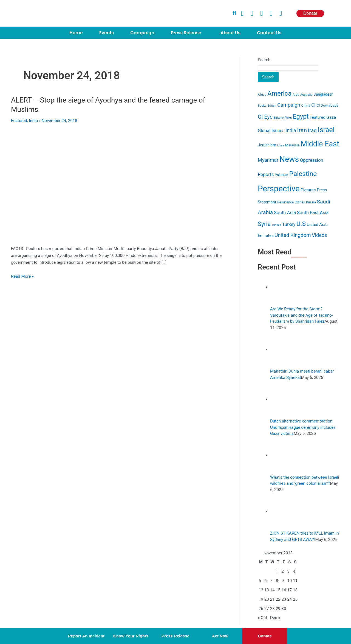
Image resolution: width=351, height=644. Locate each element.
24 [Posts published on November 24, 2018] (289, 599)
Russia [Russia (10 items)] (311, 202)
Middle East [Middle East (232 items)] (320, 144)
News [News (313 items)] (289, 159)
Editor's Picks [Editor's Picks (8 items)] (283, 118)
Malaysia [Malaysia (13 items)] (292, 145)
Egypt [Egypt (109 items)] (301, 117)
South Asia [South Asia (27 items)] (285, 212)
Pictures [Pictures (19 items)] (308, 190)
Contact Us (269, 33)
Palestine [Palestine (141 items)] (303, 174)
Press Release (186, 33)
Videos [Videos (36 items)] (319, 235)
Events (107, 33)
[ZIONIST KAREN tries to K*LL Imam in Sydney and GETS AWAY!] (286, 511)
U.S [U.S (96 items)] (301, 224)
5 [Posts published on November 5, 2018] (260, 581)
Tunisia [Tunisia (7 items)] (276, 225)
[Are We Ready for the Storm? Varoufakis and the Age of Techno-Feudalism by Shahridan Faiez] (286, 287)
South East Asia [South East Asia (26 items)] (313, 213)
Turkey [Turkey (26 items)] (289, 224)
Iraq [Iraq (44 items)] (312, 130)
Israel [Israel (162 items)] (326, 130)
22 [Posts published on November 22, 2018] (278, 599)
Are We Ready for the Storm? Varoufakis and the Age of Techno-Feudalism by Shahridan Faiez (302, 315)
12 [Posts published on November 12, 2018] (261, 590)
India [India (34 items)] (291, 130)
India (33, 121)
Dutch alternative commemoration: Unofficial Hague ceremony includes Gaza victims (303, 427)
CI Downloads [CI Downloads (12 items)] (327, 105)
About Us (230, 33)
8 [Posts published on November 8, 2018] (277, 581)
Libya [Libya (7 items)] (281, 145)
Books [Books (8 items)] (262, 106)
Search (264, 60)
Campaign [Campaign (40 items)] (289, 105)
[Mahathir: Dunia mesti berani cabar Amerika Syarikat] (286, 349)
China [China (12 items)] (306, 105)
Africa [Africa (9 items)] (262, 95)
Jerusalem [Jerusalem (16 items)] (267, 145)
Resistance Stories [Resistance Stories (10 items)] (291, 202)
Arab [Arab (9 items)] (296, 95)
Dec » (275, 618)
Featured (19, 121)
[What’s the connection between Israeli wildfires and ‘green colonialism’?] (286, 455)
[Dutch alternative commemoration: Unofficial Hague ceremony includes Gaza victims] (286, 399)
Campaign (142, 33)
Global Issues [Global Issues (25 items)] (271, 131)
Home (76, 33)
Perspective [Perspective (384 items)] (279, 189)
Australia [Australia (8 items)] (306, 95)
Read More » (22, 276)
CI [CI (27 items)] (313, 105)
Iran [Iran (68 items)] (302, 130)
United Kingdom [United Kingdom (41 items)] (293, 235)
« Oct (262, 618)
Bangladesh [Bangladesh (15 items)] (323, 94)
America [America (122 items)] (279, 93)
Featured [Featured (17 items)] (317, 117)
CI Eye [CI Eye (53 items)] (265, 117)
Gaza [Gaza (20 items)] (331, 117)
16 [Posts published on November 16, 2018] (284, 590)
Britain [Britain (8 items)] (272, 106)
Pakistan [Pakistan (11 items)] (281, 175)
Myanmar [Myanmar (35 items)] (268, 160)
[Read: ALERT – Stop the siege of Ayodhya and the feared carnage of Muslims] (99, 187)
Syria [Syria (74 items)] (264, 224)
